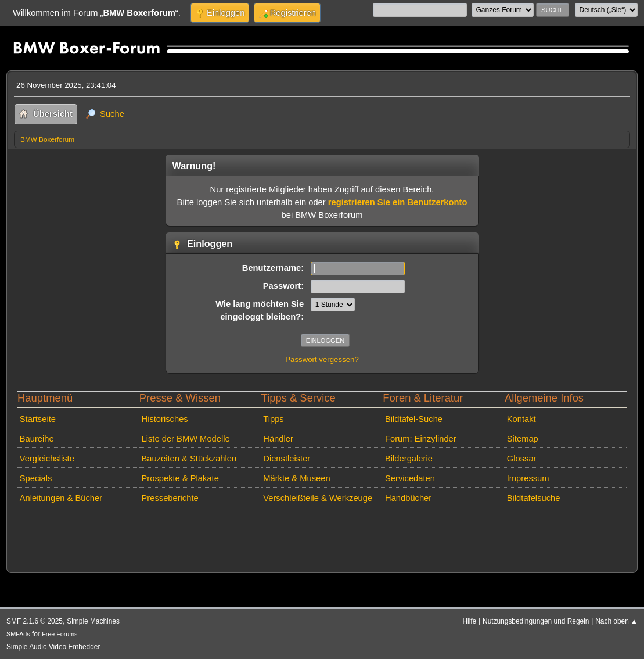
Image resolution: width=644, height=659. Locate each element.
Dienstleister (287, 459)
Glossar (522, 459)
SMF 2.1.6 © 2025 (35, 621)
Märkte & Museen (296, 478)
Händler (278, 439)
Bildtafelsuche (534, 498)
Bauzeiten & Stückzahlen (189, 459)
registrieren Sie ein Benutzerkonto (398, 202)
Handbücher (408, 498)
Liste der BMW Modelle (186, 439)
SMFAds (18, 634)
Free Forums (60, 634)
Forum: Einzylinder (421, 439)
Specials (36, 478)
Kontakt (521, 419)
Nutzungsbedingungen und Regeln (536, 621)
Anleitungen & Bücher (61, 498)
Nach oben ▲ (616, 621)
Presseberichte (170, 498)
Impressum (528, 478)
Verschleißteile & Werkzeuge (318, 498)
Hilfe (469, 621)
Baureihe (37, 439)
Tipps (273, 419)
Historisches (165, 419)
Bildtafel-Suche (414, 419)
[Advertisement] (225, 529)
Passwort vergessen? (322, 359)
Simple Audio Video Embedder (53, 647)
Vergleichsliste (47, 459)
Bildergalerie (409, 459)
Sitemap (523, 439)
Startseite (38, 419)
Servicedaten (410, 478)
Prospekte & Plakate (180, 478)
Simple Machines (93, 621)
